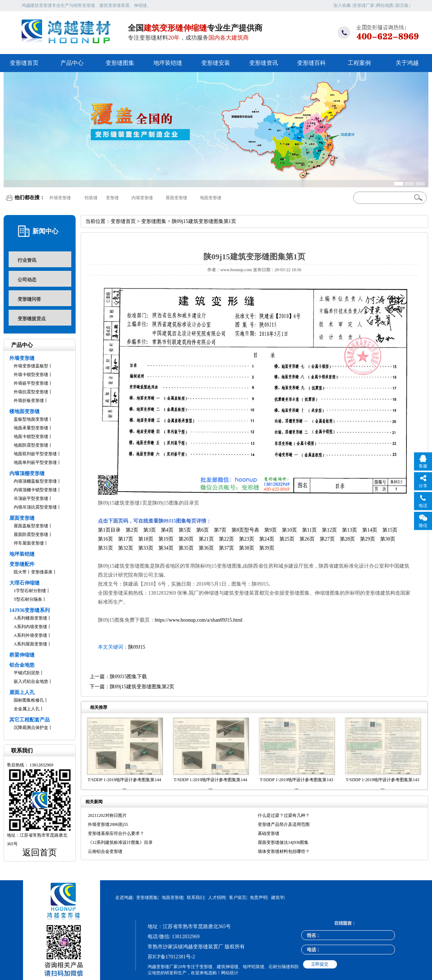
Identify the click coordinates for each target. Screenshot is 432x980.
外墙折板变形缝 (29, 400)
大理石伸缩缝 (24, 583)
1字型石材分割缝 (30, 591)
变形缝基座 (42, 572)
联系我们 (195, 898)
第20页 (186, 539)
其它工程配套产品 (30, 720)
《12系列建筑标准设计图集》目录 (120, 842)
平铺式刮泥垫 (27, 673)
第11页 (309, 530)
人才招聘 (217, 898)
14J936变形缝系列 (30, 610)
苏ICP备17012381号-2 (171, 957)
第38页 (247, 548)
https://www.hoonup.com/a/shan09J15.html (199, 620)
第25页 (287, 539)
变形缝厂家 (364, 5)
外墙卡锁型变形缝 (31, 375)
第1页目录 (109, 530)
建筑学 (278, 898)
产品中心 (72, 63)
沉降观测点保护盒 (31, 728)
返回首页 (40, 853)
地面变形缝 (211, 198)
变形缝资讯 (264, 63)
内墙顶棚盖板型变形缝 (35, 481)
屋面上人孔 (22, 692)
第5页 (185, 530)
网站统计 (230, 973)
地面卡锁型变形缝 (31, 437)
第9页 (271, 530)
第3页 (150, 530)
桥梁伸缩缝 (22, 655)
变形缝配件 (22, 564)
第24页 (267, 539)
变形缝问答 (29, 299)
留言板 (402, 5)
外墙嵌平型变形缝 (31, 383)
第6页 (202, 530)
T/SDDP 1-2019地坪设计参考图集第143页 (297, 785)
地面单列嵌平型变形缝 (35, 462)
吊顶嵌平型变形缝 (31, 498)
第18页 (146, 539)
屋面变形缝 (176, 198)
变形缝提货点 (32, 319)
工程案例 (359, 63)
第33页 (146, 548)
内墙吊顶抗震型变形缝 (35, 507)
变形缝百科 (311, 63)
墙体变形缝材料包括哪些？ (284, 851)
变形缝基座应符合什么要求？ (116, 833)
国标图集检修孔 (29, 700)
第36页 (206, 548)
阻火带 (20, 572)
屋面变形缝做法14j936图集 (283, 842)
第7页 (220, 530)
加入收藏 (342, 5)
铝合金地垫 (22, 665)
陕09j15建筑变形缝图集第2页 (142, 687)
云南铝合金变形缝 (105, 851)
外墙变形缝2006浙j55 (108, 824)
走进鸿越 (124, 898)
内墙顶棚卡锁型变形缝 (35, 490)
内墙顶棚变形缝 (27, 473)
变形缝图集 (120, 63)
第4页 (167, 530)
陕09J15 (137, 647)
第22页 (226, 539)
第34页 (166, 548)
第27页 (327, 539)
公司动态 (27, 280)
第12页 (329, 530)
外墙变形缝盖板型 (31, 366)
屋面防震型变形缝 (31, 534)
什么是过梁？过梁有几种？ (284, 815)
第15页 (390, 530)
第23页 (247, 539)
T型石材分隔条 (28, 599)
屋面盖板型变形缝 (31, 526)
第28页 (347, 539)
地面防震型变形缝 (31, 445)
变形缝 (112, 198)
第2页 (132, 530)
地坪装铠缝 (168, 63)
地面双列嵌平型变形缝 (35, 454)
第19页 (166, 539)
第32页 (126, 548)
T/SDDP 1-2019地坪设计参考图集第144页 (125, 785)
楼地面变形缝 (24, 411)
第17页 (126, 539)
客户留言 (238, 898)
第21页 (206, 539)
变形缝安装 (216, 63)
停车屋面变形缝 (29, 543)
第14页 (370, 530)
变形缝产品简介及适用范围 (284, 824)
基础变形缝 (269, 833)
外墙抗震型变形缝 (31, 392)
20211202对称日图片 (107, 815)
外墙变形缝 (60, 198)
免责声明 (258, 898)
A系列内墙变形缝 (30, 627)
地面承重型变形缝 (31, 428)
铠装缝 (91, 198)
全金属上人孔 (27, 709)
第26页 (307, 539)
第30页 (388, 539)
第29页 (368, 539)
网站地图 (385, 5)
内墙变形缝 (142, 198)
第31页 (105, 548)
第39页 (267, 548)
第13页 (350, 530)
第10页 (289, 530)
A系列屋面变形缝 (30, 644)
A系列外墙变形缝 (30, 635)
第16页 (105, 539)
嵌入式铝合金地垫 (31, 681)
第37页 (226, 548)
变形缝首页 (24, 63)
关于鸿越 (407, 63)
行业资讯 (27, 260)
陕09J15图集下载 (128, 677)
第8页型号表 (245, 530)
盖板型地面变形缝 (31, 419)
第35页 (186, 548)
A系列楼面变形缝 (30, 618)
